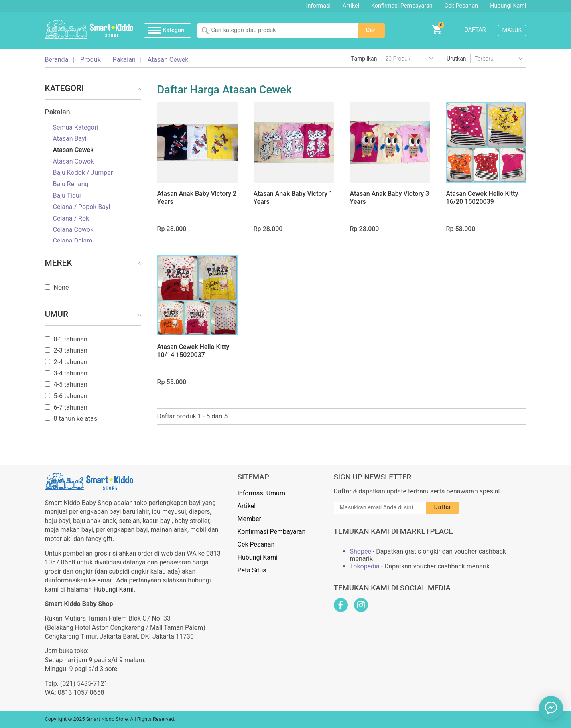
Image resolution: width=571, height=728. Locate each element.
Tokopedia (365, 566)
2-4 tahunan (71, 362)
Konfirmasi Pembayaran (402, 6)
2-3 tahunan (71, 351)
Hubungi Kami (508, 6)
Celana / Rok (71, 219)
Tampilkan (364, 59)
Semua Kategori (76, 128)
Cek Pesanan (461, 6)
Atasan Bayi (70, 139)
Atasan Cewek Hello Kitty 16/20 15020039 (482, 198)
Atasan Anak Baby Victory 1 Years (293, 198)
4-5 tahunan (71, 385)
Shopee (361, 552)
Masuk (512, 30)
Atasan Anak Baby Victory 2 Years (197, 198)
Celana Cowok (73, 230)
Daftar (475, 30)
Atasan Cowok (74, 162)
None (61, 288)
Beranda (57, 60)
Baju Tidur (67, 196)
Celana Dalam (73, 241)
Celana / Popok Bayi (82, 207)
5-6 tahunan (71, 396)
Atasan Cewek (73, 150)
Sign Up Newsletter (373, 477)
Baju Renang (71, 184)
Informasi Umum (261, 493)
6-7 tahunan (71, 408)
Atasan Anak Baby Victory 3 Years (390, 198)
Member (249, 519)
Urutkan (456, 59)
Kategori (173, 30)
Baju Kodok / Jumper (83, 173)
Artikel (351, 6)
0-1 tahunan (71, 339)
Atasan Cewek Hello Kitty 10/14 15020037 (193, 351)
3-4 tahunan (71, 373)
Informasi (318, 6)
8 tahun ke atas (76, 419)
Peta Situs (252, 570)
